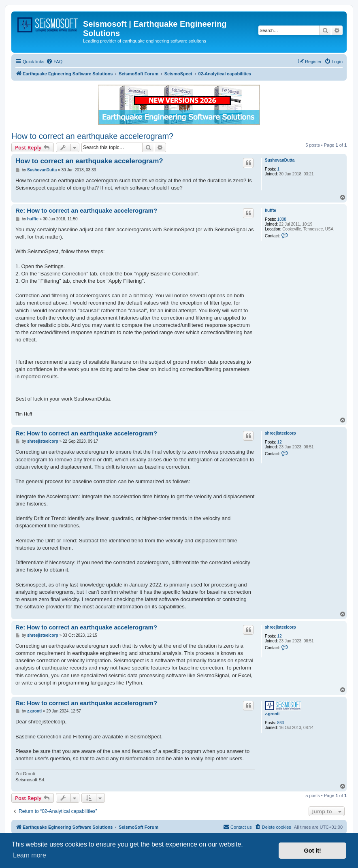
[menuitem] (54, 62)
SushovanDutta (280, 160)
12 (280, 442)
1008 (282, 219)
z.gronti (272, 714)
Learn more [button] (30, 855)
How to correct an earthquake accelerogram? (92, 136)
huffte (271, 210)
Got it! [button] (313, 851)
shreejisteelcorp (280, 433)
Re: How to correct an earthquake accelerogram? (86, 210)
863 (281, 723)
